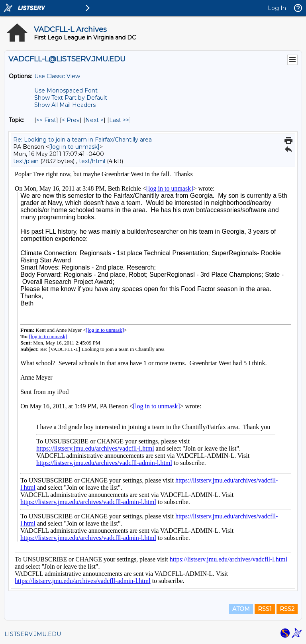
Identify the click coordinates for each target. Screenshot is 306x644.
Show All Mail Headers (65, 105)
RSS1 (265, 609)
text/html (92, 161)
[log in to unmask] (74, 147)
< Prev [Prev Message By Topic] (71, 120)
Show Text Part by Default (71, 98)
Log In (277, 8)
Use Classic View (57, 76)
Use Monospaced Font (66, 91)
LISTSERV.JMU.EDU (33, 634)
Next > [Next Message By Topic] (94, 120)
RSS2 (287, 609)
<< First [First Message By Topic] (46, 120)
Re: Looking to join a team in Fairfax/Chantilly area (82, 140)
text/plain (26, 161)
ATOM (241, 609)
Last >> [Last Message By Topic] (119, 120)
